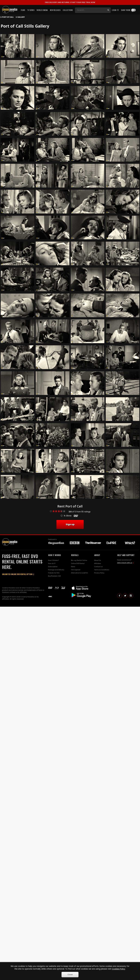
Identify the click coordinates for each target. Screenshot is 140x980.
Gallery (21, 17)
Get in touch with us (125, 563)
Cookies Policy (119, 969)
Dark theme (126, 10)
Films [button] (23, 10)
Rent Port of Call (70, 506)
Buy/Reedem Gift (54, 576)
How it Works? (53, 560)
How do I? (52, 563)
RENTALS (75, 555)
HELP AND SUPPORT (126, 555)
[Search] (90, 10)
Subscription (53, 567)
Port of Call (8, 17)
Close (70, 974)
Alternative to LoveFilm (80, 573)
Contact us (98, 567)
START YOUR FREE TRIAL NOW (70, 2)
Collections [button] (68, 10)
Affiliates (98, 563)
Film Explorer (76, 570)
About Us (98, 560)
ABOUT (97, 555)
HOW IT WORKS (55, 555)
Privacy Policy (99, 573)
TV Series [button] (31, 10)
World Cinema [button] (42, 10)
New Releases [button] (55, 10)
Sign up (70, 524)
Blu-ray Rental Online (79, 560)
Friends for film (54, 573)
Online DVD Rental (78, 563)
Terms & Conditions (102, 570)
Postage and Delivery (56, 570)
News (73, 567)
